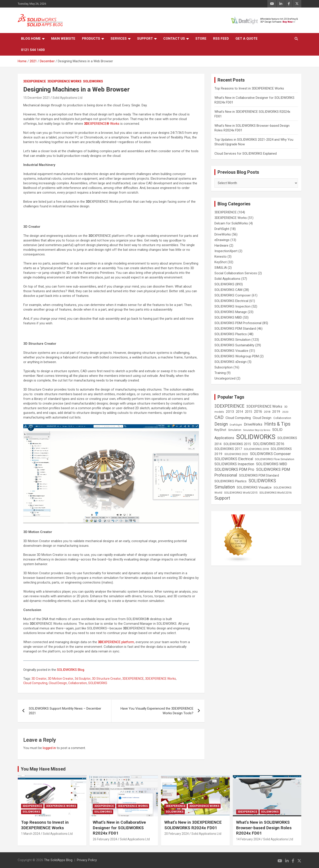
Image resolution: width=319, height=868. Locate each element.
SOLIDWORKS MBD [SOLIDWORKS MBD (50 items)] (272, 464)
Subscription (224, 367)
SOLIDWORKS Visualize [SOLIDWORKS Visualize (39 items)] (254, 487)
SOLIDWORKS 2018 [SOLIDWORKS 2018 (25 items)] (256, 449)
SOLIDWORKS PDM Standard (235, 329)
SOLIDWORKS (93, 81)
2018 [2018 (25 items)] (267, 412)
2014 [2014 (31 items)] (239, 412)
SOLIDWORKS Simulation (232, 340)
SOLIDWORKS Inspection (232, 306)
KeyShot (221, 262)
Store (201, 39)
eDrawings (222, 240)
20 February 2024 (177, 834)
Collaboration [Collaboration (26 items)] (282, 418)
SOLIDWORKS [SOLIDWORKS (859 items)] (256, 437)
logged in (49, 748)
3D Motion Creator (61, 679)
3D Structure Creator (106, 679)
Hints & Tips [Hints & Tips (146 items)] (277, 424)
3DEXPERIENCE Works (64, 81)
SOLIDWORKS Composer (233, 295)
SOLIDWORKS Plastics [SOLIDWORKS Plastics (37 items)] (230, 481)
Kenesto (221, 257)
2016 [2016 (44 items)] (258, 412)
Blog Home (31, 39)
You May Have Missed (43, 769)
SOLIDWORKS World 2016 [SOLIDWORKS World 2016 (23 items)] (275, 493)
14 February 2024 (248, 839)
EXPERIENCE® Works (102, 124)
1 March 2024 (31, 834)
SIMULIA (221, 268)
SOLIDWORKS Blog (71, 670)
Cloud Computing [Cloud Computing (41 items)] (238, 418)
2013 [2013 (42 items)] (230, 412)
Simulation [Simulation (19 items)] (235, 430)
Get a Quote (247, 39)
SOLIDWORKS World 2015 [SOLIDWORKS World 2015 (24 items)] (241, 493)
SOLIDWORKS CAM (228, 290)
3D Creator (39, 679)
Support (145, 39)
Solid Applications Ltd (67, 98)
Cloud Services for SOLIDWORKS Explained (246, 154)
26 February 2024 (105, 839)
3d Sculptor (83, 679)
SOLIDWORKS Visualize (231, 351)
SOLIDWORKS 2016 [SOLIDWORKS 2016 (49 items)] (269, 444)
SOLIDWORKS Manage (231, 312)
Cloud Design (58, 683)
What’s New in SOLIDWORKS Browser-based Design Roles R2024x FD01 (264, 828)
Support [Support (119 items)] (222, 498)
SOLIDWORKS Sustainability (234, 345)
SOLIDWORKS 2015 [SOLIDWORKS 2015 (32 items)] (237, 444)
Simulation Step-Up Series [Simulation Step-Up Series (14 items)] (257, 430)
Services (119, 39)
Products (91, 39)
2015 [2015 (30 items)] (249, 412)
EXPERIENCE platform (116, 642)
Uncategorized (225, 378)
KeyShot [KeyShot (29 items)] (220, 430)
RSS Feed (221, 39)
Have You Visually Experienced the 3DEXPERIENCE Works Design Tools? (157, 711)
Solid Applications (227, 279)
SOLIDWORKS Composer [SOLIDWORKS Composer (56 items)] (270, 454)
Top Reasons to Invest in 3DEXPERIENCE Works (249, 88)
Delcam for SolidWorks (231, 223)
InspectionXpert (226, 251)
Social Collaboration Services (236, 273)
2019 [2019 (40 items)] (276, 412)
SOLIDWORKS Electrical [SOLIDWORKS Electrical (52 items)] (234, 459)
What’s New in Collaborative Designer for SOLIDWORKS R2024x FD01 (119, 828)
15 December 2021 (37, 98)
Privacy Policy (87, 860)
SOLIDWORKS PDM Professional (238, 323)
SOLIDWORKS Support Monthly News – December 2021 (65, 711)
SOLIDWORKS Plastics (231, 334)
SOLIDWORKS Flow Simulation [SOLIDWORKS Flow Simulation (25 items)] (275, 459)
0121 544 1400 (33, 50)
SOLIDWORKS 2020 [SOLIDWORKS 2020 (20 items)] (236, 454)
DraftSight (222, 229)
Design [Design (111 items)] (221, 424)
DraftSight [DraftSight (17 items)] (236, 425)
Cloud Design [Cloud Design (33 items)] (262, 418)
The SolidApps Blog (58, 860)
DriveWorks (223, 234)
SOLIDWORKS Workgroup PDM (237, 356)
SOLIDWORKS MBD (228, 317)
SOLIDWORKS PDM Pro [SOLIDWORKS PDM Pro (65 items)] (234, 469)
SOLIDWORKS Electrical (231, 301)
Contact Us (174, 39)
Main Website (63, 39)
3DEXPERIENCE (35, 81)
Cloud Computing (35, 683)
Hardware (221, 245)
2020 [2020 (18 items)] (285, 412)
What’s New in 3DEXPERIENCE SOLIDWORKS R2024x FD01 (193, 825)
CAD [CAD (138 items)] (219, 417)
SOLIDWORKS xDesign (230, 362)
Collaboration (78, 683)
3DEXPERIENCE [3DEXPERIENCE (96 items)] (229, 406)
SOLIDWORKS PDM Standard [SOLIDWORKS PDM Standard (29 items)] (259, 475)
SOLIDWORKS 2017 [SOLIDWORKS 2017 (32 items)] (228, 449)
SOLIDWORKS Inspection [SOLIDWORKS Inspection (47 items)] (234, 464)
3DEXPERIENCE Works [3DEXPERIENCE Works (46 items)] (264, 406)
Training (220, 373)
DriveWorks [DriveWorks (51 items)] (253, 424)
